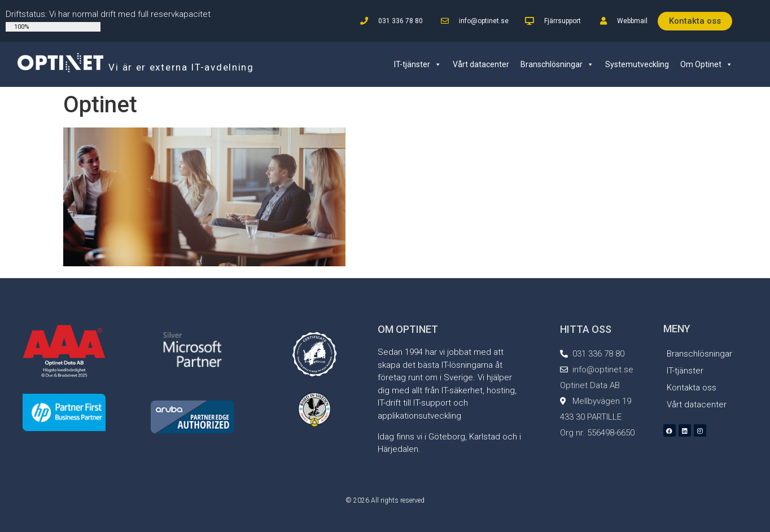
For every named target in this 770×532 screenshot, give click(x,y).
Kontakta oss (692, 388)
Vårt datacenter (481, 64)
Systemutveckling (637, 64)
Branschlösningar (557, 64)
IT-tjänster (418, 64)
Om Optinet (706, 64)
